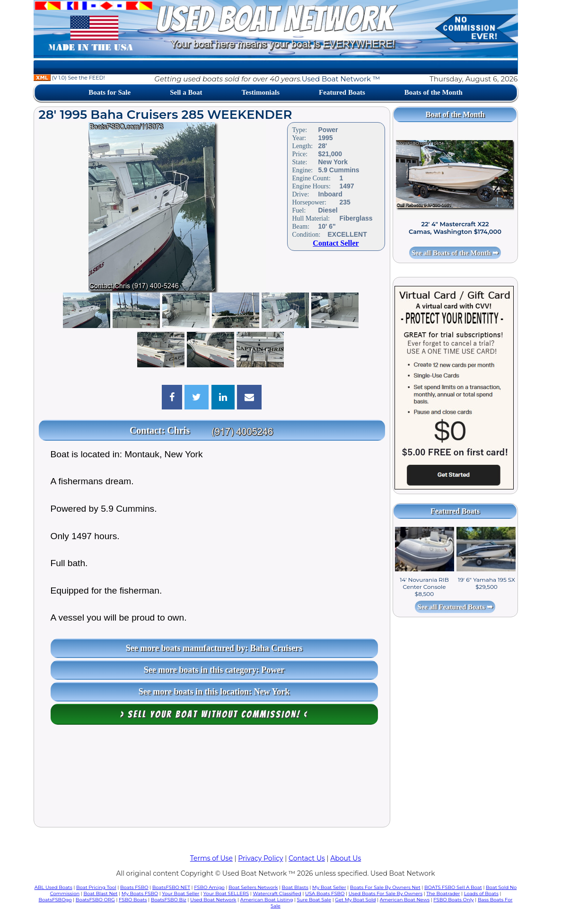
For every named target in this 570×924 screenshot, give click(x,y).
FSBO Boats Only (453, 900)
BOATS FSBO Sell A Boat (453, 887)
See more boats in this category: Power (214, 670)
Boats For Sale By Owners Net (385, 887)
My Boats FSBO (140, 893)
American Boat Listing (267, 900)
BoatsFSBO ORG (95, 900)
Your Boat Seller (180, 893)
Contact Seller (336, 243)
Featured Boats (342, 92)
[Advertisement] (212, 778)
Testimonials (261, 92)
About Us (346, 858)
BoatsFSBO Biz (169, 900)
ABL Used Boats (53, 887)
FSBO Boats (133, 900)
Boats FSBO (134, 887)
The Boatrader (443, 893)
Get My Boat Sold (355, 900)
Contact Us (307, 858)
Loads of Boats (481, 893)
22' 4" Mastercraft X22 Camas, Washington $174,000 (455, 228)
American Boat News (405, 900)
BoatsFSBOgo (55, 900)
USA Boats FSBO (325, 893)
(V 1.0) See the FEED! (69, 78)
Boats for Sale (110, 92)
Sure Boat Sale (314, 900)
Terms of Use (211, 858)
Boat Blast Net (100, 893)
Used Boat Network (213, 900)
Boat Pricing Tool (96, 887)
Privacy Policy (260, 858)
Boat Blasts (295, 887)
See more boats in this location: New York (214, 692)
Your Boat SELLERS (226, 893)
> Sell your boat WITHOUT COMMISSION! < (214, 714)
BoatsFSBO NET (171, 887)
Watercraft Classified (277, 893)
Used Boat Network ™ (341, 79)
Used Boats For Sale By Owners (386, 893)
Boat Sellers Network (253, 887)
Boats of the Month (434, 92)
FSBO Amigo (209, 887)
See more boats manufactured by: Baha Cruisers (214, 648)
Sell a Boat (186, 92)
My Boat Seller (329, 887)
